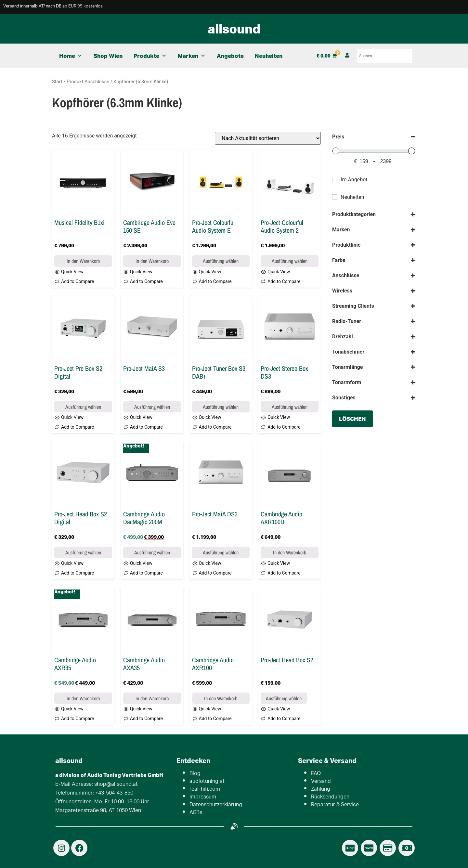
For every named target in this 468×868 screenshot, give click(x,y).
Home (71, 56)
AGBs (196, 813)
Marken (192, 56)
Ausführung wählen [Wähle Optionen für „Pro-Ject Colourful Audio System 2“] (290, 261)
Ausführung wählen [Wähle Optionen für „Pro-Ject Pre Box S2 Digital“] (83, 407)
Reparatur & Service (335, 805)
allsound (234, 29)
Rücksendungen (330, 797)
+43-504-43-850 (114, 793)
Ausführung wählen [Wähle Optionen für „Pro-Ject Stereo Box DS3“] (290, 407)
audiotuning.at (207, 782)
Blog (195, 774)
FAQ (316, 774)
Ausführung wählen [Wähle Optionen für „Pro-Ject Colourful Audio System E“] (221, 261)
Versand (321, 782)
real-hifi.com (205, 790)
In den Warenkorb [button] (83, 261)
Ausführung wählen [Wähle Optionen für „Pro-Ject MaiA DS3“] (221, 552)
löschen (352, 419)
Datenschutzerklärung (216, 805)
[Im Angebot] (335, 179)
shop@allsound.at (116, 785)
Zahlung (321, 790)
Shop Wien (108, 56)
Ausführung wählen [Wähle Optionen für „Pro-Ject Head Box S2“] (284, 698)
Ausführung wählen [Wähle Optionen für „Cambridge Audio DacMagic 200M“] (152, 552)
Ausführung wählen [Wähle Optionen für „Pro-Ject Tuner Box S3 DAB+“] (221, 407)
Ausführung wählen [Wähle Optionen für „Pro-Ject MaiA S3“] (152, 407)
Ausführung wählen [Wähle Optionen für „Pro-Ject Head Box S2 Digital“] (83, 552)
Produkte (150, 56)
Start (57, 82)
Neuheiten (269, 56)
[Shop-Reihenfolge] (268, 138)
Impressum (203, 797)
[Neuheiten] (335, 197)
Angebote (230, 56)
